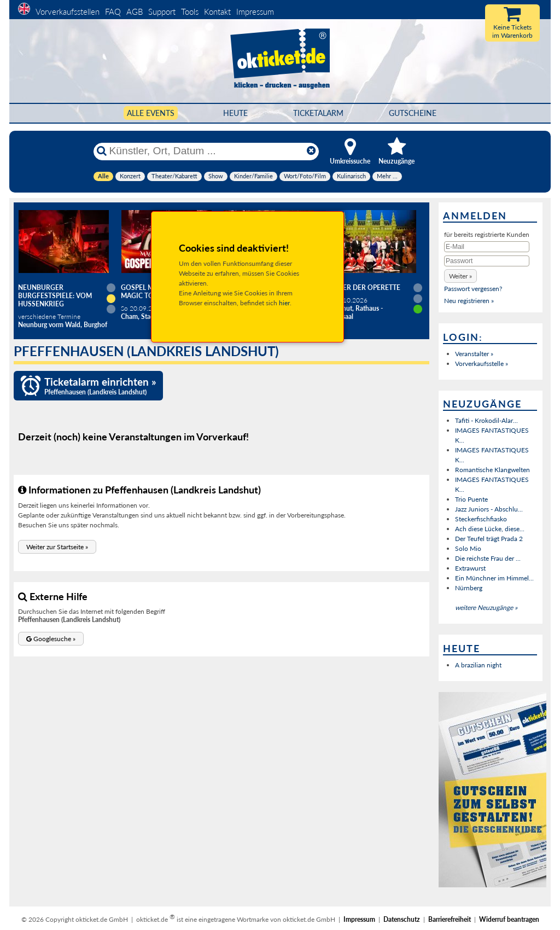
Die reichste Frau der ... (488, 558)
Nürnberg (469, 588)
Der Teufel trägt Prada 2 (489, 539)
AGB (135, 11)
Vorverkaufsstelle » (482, 364)
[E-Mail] (487, 247)
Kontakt (217, 11)
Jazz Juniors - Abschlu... (489, 509)
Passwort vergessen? (473, 289)
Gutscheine (413, 113)
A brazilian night (478, 665)
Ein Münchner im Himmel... (494, 578)
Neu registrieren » (469, 301)
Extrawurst (470, 568)
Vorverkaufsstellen (68, 11)
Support (162, 11)
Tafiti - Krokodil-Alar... (486, 420)
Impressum (255, 11)
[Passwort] (487, 261)
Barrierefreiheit (450, 919)
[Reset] (311, 151)
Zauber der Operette (363, 287)
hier (284, 303)
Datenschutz (402, 919)
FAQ (113, 11)
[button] (57, 547)
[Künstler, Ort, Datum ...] (206, 151)
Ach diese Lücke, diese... (490, 529)
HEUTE (235, 113)
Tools (190, 11)
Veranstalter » (474, 354)
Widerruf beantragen (509, 919)
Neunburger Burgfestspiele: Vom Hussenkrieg (55, 296)
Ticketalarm (318, 113)
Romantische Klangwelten (492, 470)
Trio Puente (471, 499)
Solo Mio (468, 548)
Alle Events (151, 113)
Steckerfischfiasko (481, 519)
